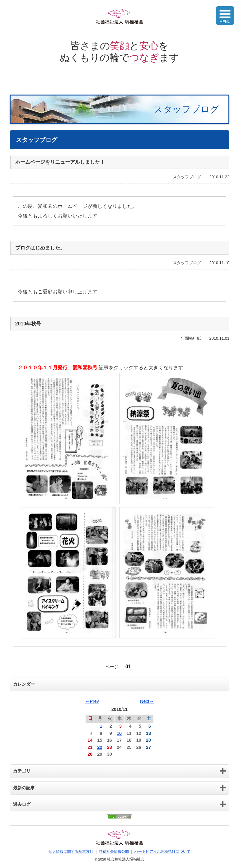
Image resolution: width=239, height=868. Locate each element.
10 (119, 733)
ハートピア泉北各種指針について (162, 852)
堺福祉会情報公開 (114, 852)
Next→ (147, 701)
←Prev (92, 701)
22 (100, 747)
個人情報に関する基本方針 (71, 852)
